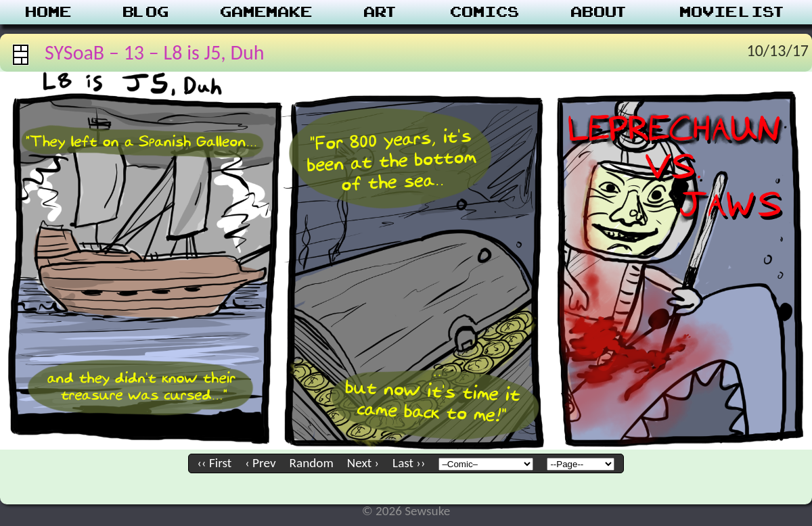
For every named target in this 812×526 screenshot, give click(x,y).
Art (381, 12)
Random (312, 463)
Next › (363, 463)
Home (49, 12)
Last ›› (409, 463)
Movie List (733, 12)
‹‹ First (215, 463)
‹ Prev (260, 463)
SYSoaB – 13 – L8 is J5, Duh (155, 52)
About (600, 12)
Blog (146, 12)
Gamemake (267, 12)
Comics (485, 12)
